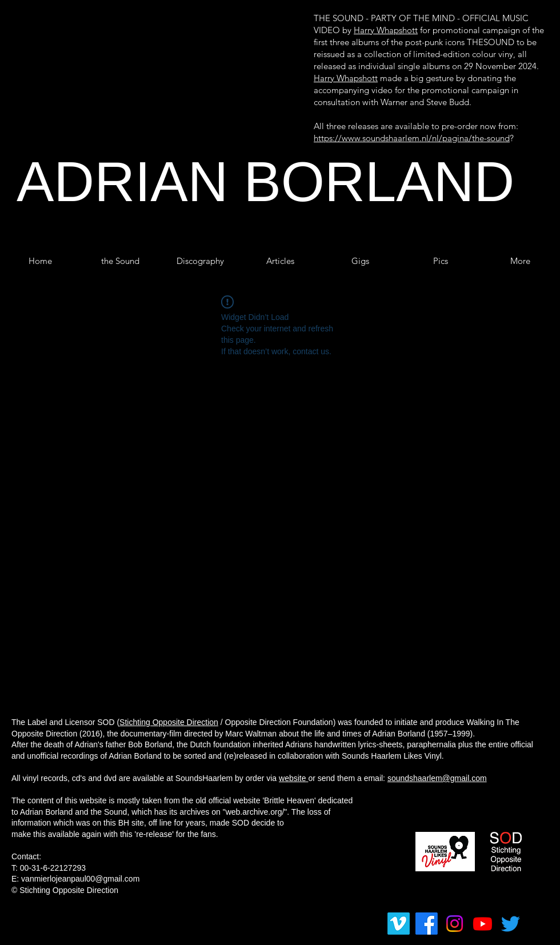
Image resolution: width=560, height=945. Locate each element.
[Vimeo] (399, 924)
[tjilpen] (511, 924)
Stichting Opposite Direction (169, 722)
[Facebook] (427, 924)
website (293, 778)
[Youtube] (483, 924)
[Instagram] (455, 924)
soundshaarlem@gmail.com (437, 778)
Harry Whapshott (386, 30)
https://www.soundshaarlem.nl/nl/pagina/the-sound (412, 138)
